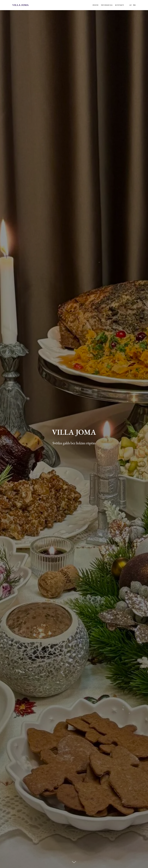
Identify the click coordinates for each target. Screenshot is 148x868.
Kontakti (120, 5)
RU (134, 5)
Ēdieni (96, 5)
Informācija (107, 5)
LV (131, 5)
